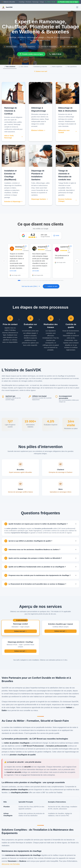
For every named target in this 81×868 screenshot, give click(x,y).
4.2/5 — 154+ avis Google (69, 47)
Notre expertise (56, 67)
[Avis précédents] (4, 261)
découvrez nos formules (11, 864)
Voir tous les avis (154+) (31, 286)
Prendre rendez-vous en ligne (31, 54)
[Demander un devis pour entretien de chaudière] (61, 628)
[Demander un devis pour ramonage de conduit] (20, 628)
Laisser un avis (51, 286)
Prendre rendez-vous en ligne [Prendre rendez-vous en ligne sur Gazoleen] (68, 2)
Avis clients (23, 67)
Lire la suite (13, 271)
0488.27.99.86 (55, 54)
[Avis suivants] (77, 261)
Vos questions (71, 67)
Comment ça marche (39, 67)
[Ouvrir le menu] (77, 7)
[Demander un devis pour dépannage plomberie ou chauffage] (20, 647)
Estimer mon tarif (41, 71)
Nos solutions (10, 67)
